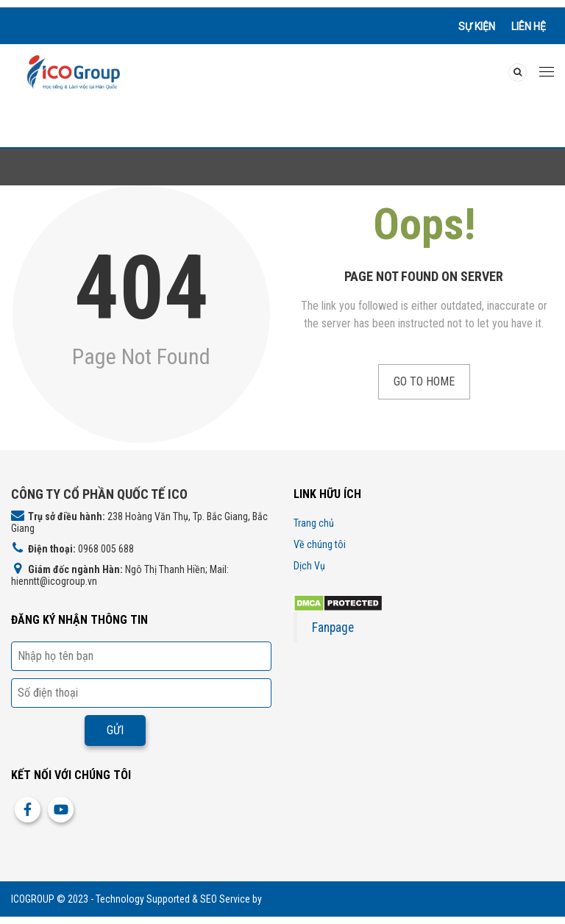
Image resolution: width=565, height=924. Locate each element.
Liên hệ (529, 26)
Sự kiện (477, 26)
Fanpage (333, 628)
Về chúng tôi (320, 544)
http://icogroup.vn (301, 899)
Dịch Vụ (309, 566)
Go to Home (424, 381)
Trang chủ (314, 523)
